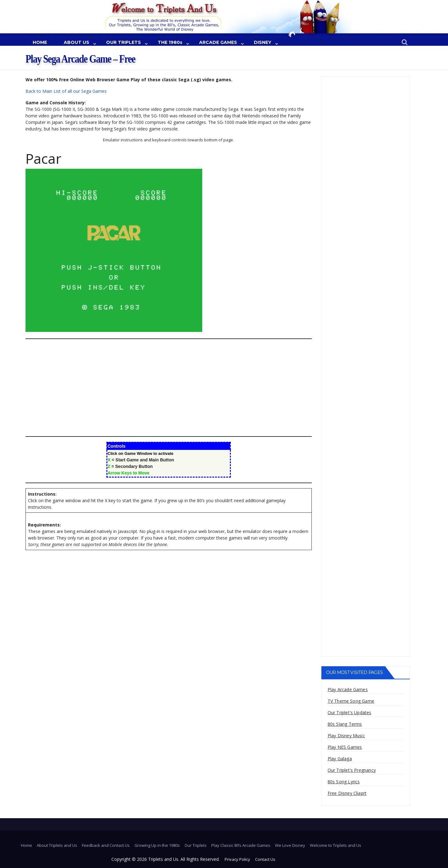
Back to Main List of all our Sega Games (66, 91)
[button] (405, 42)
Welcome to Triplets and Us (336, 845)
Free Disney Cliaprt (347, 793)
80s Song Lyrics (344, 782)
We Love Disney (290, 845)
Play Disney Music (346, 736)
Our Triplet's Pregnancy (352, 770)
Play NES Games (345, 747)
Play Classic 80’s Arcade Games (241, 845)
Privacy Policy (237, 859)
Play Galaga (340, 759)
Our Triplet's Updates (350, 712)
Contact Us (265, 859)
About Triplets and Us (57, 845)
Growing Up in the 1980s (157, 845)
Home (26, 845)
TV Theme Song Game (351, 701)
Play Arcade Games (348, 689)
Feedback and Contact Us (106, 845)
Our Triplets (196, 845)
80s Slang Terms (345, 724)
